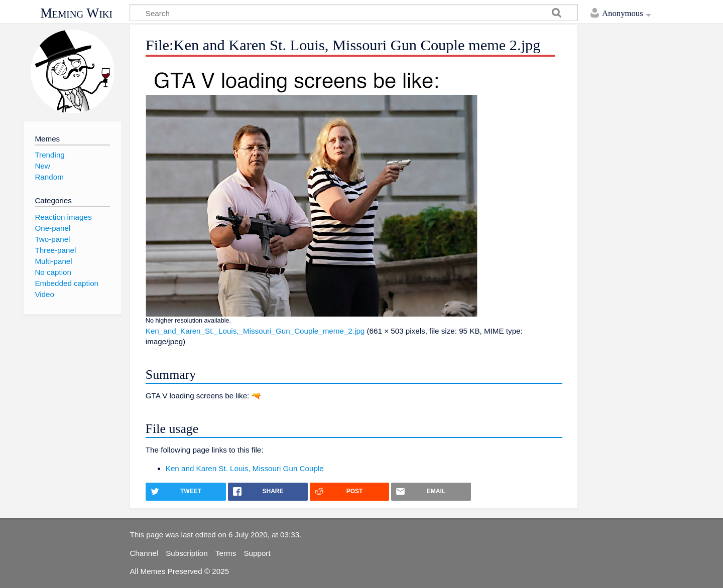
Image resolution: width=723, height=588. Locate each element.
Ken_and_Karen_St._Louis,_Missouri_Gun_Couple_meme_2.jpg (255, 331)
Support (257, 553)
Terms (226, 553)
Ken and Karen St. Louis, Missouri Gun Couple (245, 468)
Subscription (187, 553)
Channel (144, 553)
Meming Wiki (76, 13)
